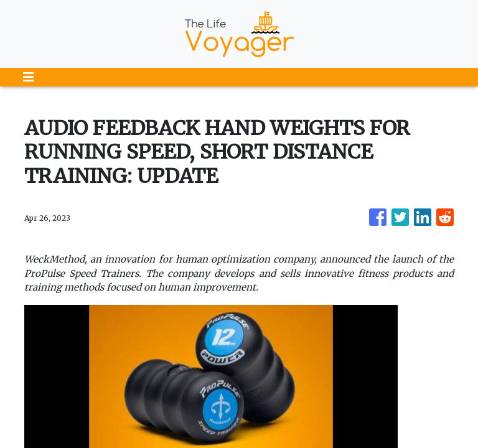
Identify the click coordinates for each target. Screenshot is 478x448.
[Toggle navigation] (29, 77)
